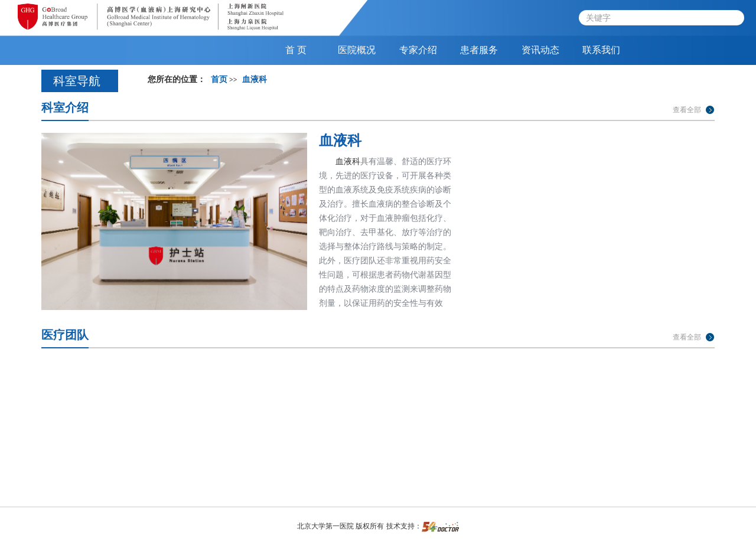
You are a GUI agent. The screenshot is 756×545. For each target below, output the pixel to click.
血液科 (340, 140)
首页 (219, 79)
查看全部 (687, 110)
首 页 (296, 50)
